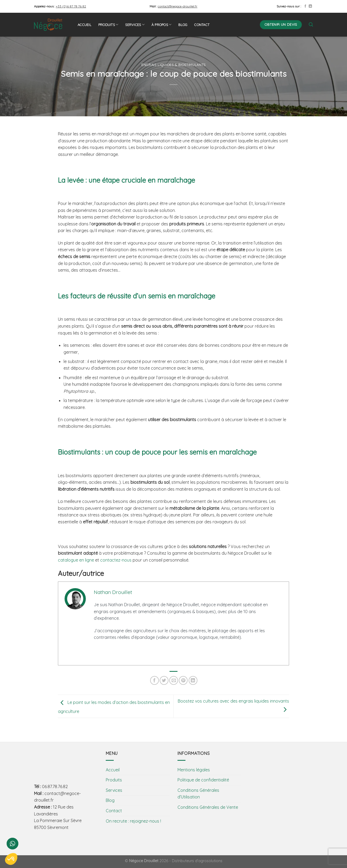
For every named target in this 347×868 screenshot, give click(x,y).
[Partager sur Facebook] (155, 680)
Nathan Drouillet (113, 592)
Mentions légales (194, 770)
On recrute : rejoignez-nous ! (133, 821)
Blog (183, 25)
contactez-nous (116, 560)
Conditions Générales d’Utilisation (198, 794)
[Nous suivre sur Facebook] (305, 6)
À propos (162, 25)
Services (135, 25)
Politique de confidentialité (203, 780)
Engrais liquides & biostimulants (173, 65)
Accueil (84, 25)
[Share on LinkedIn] (193, 680)
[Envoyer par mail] (174, 680)
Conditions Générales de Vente (208, 807)
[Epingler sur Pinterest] (183, 680)
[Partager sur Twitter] (164, 680)
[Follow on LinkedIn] (310, 6)
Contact (202, 25)
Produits (108, 25)
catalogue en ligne (76, 560)
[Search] (311, 25)
